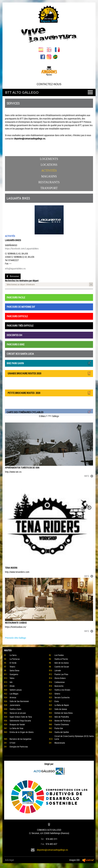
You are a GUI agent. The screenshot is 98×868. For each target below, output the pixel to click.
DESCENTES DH (14, 335)
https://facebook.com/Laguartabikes (22, 248)
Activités (49, 171)
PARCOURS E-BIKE (16, 344)
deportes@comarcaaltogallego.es (52, 850)
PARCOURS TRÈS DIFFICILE (20, 326)
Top (2, 865)
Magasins (49, 176)
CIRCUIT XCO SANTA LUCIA (20, 354)
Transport (49, 188)
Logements (49, 159)
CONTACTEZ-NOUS (49, 84)
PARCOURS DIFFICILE (17, 316)
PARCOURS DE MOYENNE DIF (21, 307)
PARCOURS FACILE (16, 297)
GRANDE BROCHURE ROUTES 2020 (49, 373)
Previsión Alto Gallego (16, 638)
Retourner (13, 276)
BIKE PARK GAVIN (49, 363)
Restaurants (49, 182)
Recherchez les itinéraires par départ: (22, 281)
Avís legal (9, 860)
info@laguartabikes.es (15, 268)
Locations (49, 165)
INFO (89, 476)
